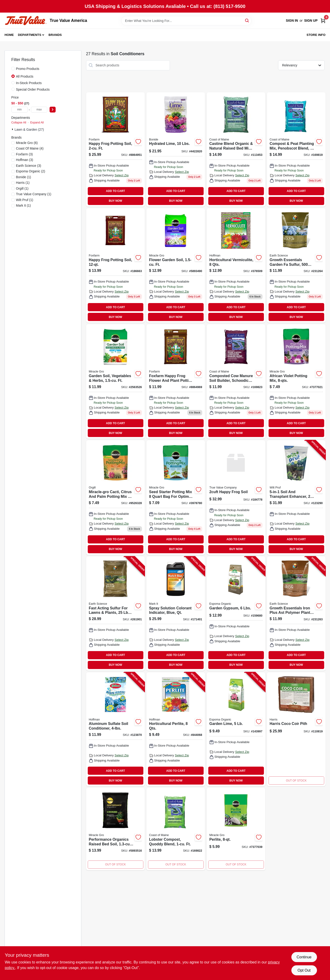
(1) (24, 177)
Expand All (37, 123)
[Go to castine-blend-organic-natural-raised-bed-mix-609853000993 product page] (236, 149)
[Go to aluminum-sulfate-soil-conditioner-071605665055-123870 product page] (115, 729)
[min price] (20, 110)
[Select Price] (53, 110)
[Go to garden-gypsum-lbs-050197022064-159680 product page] (236, 614)
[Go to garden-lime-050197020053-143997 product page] (236, 729)
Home (9, 35)
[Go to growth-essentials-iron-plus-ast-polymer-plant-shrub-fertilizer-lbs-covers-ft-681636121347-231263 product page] (296, 614)
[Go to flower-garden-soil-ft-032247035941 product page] (176, 265)
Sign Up (311, 20)
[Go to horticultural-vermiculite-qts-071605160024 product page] (236, 265)
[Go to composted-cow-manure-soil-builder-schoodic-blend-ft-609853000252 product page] (236, 381)
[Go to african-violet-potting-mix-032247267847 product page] (296, 381)
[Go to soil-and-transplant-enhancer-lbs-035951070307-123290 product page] (296, 497)
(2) (31, 171)
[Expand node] (13, 129)
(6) (27, 143)
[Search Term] (186, 21)
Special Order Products (33, 89)
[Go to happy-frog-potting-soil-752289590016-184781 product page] (176, 381)
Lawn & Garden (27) (29, 130)
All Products (25, 76)
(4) (30, 148)
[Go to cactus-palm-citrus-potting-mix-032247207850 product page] (115, 497)
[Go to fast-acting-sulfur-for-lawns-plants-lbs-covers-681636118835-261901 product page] (115, 614)
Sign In (292, 20)
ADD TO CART (115, 191)
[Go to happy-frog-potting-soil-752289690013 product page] (115, 265)
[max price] (39, 110)
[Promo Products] (13, 68)
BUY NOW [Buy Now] (116, 201)
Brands (55, 35)
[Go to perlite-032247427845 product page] (236, 829)
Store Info (316, 35)
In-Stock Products (29, 83)
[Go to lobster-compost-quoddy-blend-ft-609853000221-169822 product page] (176, 829)
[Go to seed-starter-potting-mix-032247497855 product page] (176, 497)
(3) (24, 154)
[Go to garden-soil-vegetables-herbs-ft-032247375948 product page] (115, 381)
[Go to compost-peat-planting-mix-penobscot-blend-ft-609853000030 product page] (296, 149)
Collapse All (19, 123)
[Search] (247, 20)
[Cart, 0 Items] (323, 21)
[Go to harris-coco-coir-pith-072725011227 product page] (296, 729)
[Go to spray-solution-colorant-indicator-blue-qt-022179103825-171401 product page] (176, 614)
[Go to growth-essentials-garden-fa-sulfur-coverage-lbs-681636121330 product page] (296, 265)
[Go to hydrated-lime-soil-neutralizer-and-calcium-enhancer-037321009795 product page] (176, 149)
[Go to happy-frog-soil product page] (236, 497)
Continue (304, 957)
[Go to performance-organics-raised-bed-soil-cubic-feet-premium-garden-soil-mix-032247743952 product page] (115, 829)
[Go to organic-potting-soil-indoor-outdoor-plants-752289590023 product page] (115, 149)
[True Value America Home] (26, 21)
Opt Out (304, 970)
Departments (30, 35)
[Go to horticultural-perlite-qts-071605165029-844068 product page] (176, 729)
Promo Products (28, 69)
